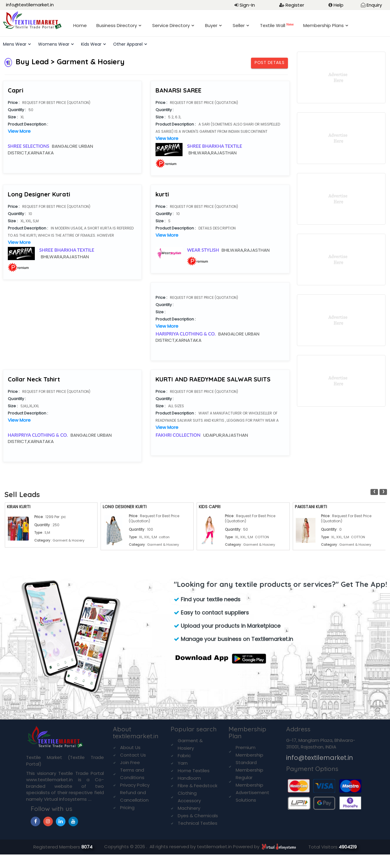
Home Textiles (194, 771)
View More (19, 131)
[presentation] (374, 492)
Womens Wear (54, 44)
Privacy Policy (135, 785)
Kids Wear (91, 44)
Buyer (211, 25)
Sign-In (247, 5)
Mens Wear (15, 44)
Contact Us (133, 755)
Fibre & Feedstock (198, 786)
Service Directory (171, 25)
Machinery (189, 808)
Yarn (183, 763)
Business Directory (117, 25)
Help (339, 5)
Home (80, 25)
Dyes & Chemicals (198, 816)
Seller (239, 25)
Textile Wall (277, 25)
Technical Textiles (198, 823)
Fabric (184, 756)
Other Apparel (128, 44)
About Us (130, 747)
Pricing (127, 807)
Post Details (269, 62)
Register (295, 5)
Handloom (189, 778)
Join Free (130, 762)
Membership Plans (323, 25)
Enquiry (374, 5)
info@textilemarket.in (30, 5)
